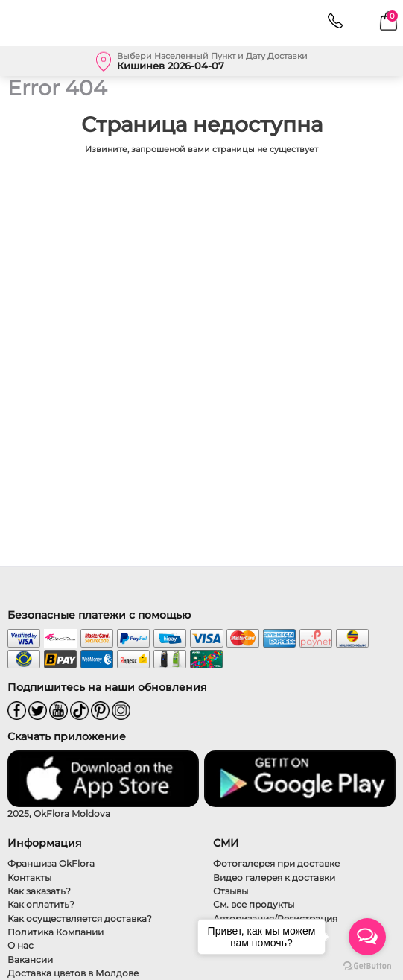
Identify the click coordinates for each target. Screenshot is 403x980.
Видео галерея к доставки (274, 878)
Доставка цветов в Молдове (73, 973)
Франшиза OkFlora (51, 863)
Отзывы (231, 891)
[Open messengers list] (367, 937)
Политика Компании (55, 932)
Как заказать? (39, 891)
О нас (20, 945)
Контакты (29, 878)
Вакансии (30, 960)
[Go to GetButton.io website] (367, 965)
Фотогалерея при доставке (276, 863)
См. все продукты (254, 904)
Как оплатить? (41, 904)
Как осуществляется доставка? (80, 919)
